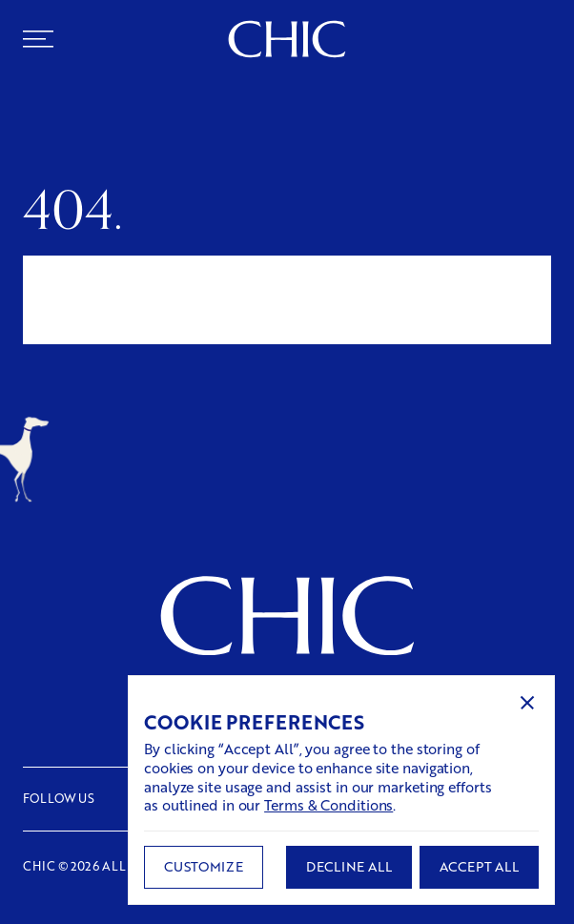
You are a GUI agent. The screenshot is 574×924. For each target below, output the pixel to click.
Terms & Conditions (328, 805)
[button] (527, 703)
